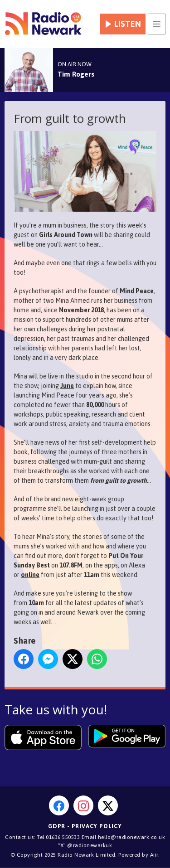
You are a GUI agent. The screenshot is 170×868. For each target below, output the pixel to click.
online (30, 575)
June (67, 386)
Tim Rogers (76, 74)
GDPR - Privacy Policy (85, 826)
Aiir (154, 855)
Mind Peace (137, 291)
